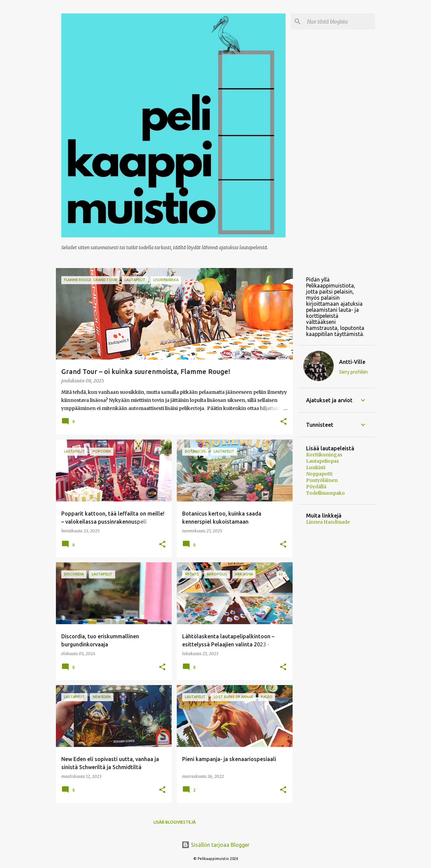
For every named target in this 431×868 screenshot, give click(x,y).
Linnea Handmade (328, 522)
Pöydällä (316, 487)
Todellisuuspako (325, 493)
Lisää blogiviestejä (175, 822)
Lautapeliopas (322, 461)
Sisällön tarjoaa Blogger (215, 845)
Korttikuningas (324, 455)
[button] (284, 422)
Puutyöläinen (322, 480)
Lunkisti (316, 467)
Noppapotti (319, 474)
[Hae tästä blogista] (340, 22)
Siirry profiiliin (353, 372)
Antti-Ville (352, 362)
